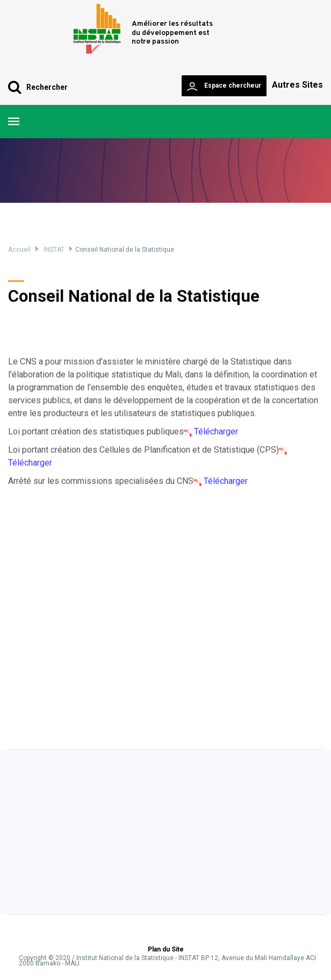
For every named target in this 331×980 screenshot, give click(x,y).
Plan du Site (166, 950)
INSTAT (54, 250)
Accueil (19, 250)
